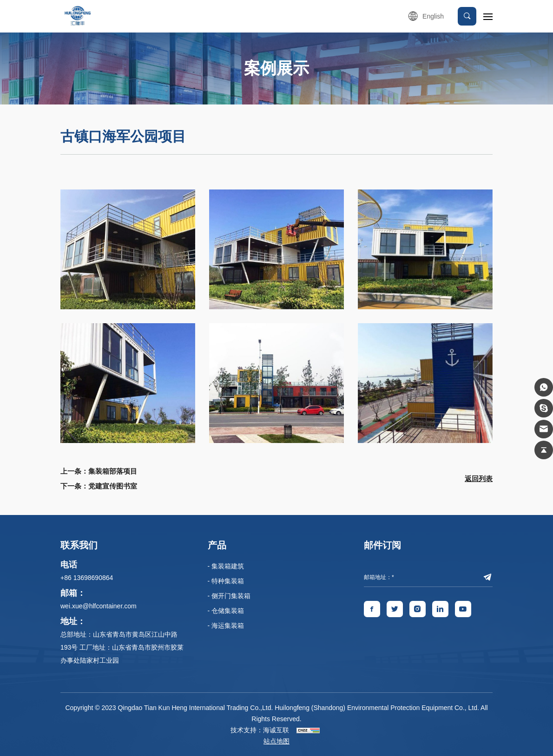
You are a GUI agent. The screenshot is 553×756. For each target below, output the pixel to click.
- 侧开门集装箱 (229, 596)
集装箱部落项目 (113, 471)
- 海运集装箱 (226, 626)
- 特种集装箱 (226, 581)
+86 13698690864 (87, 578)
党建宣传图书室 (113, 486)
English (433, 16)
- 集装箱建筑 (226, 566)
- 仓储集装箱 (226, 611)
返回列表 (479, 479)
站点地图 (276, 741)
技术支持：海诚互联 (260, 730)
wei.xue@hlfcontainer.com (99, 606)
